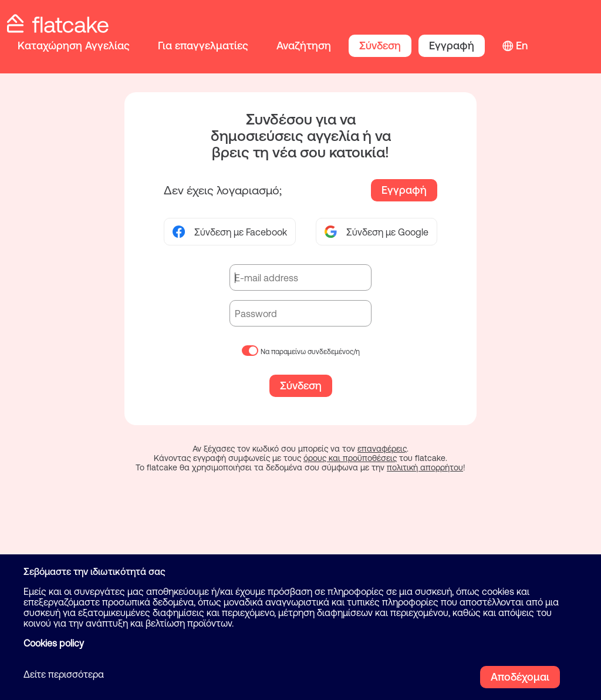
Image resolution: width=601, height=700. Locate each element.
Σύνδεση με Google (377, 232)
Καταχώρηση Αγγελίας (74, 46)
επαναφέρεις (382, 449)
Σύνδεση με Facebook (230, 232)
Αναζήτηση (304, 46)
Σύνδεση (380, 46)
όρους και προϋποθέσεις (350, 458)
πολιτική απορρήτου (425, 467)
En (522, 46)
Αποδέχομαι (520, 677)
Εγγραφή (452, 46)
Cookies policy (54, 643)
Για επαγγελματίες (203, 46)
